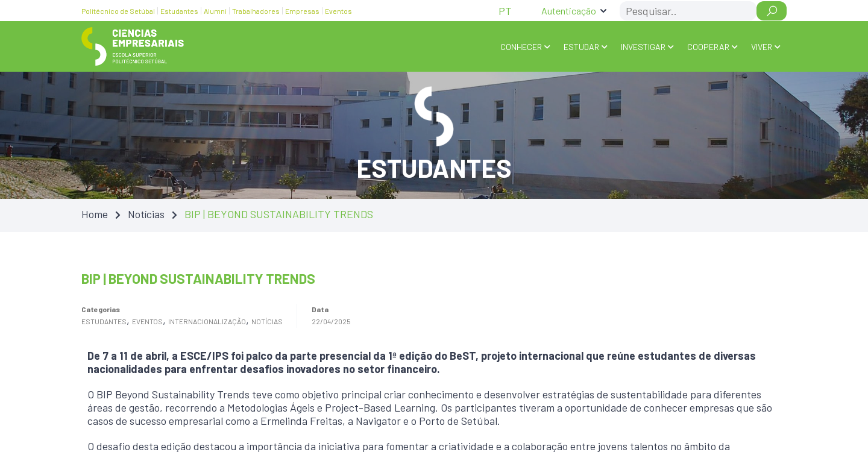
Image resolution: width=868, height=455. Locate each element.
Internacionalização (207, 321)
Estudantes (104, 321)
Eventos (147, 321)
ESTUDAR (581, 47)
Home (95, 214)
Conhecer (521, 47)
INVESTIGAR (643, 47)
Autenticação (569, 11)
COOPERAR (708, 47)
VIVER (762, 47)
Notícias (146, 214)
